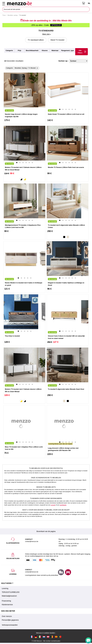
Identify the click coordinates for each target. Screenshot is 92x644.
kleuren (45, 50)
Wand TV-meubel (57, 40)
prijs (20, 50)
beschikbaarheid (32, 50)
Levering (5, 588)
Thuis (4, 15)
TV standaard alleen (36, 40)
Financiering (6, 601)
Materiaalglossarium (9, 596)
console (53, 505)
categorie (9, 50)
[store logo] (44, 3)
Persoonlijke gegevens (10, 620)
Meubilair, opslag (13, 15)
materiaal (55, 50)
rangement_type (68, 50)
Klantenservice (7, 605)
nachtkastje (63, 505)
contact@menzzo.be (32, 572)
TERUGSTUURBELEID (11, 592)
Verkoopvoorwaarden (10, 625)
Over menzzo (7, 616)
